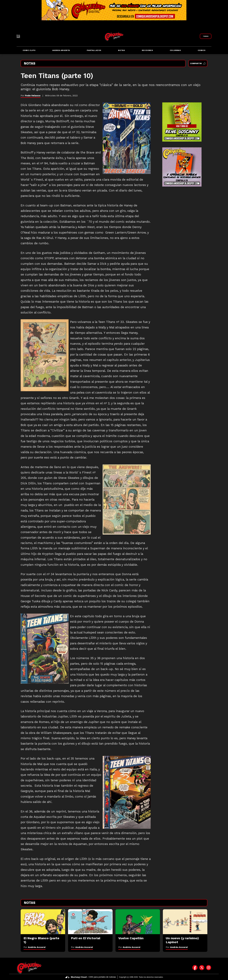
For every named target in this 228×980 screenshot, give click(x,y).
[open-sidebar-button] (18, 36)
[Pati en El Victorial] (90, 922)
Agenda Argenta (61, 50)
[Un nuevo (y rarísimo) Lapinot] (185, 922)
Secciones (147, 50)
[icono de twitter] (202, 968)
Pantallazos (94, 50)
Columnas (175, 50)
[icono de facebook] (195, 968)
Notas (121, 50)
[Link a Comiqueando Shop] (206, 36)
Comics (202, 50)
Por (35, 947)
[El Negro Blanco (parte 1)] (43, 922)
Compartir (198, 63)
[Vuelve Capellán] (138, 922)
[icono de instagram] (209, 968)
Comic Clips (29, 50)
